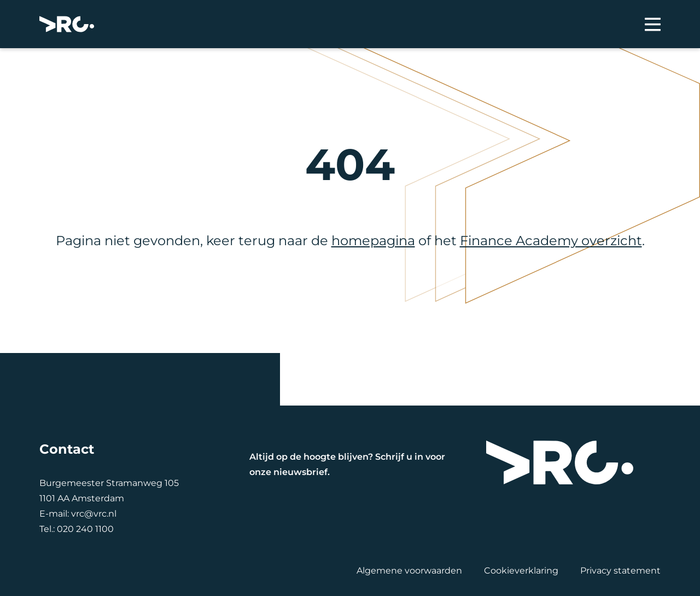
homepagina (373, 241)
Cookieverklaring (521, 571)
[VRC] (67, 24)
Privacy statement (620, 571)
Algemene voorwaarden (409, 571)
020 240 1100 (85, 529)
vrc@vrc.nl (94, 514)
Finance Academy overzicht (551, 241)
